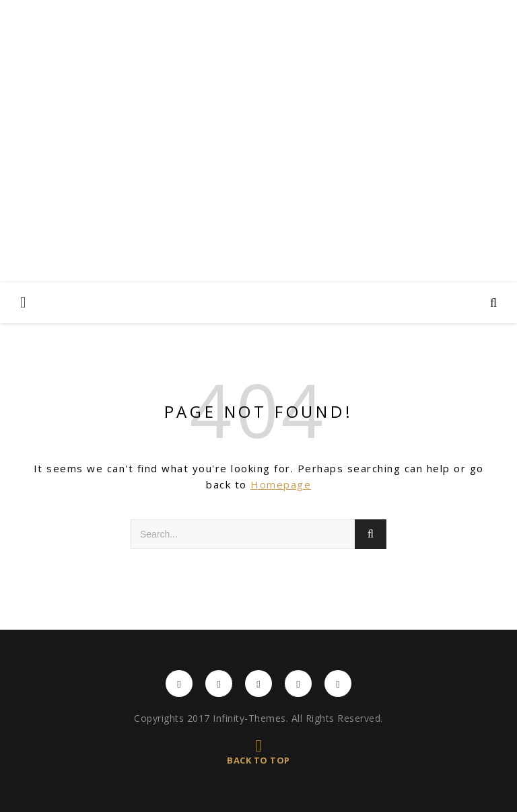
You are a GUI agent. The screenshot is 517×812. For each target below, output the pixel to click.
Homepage (281, 484)
